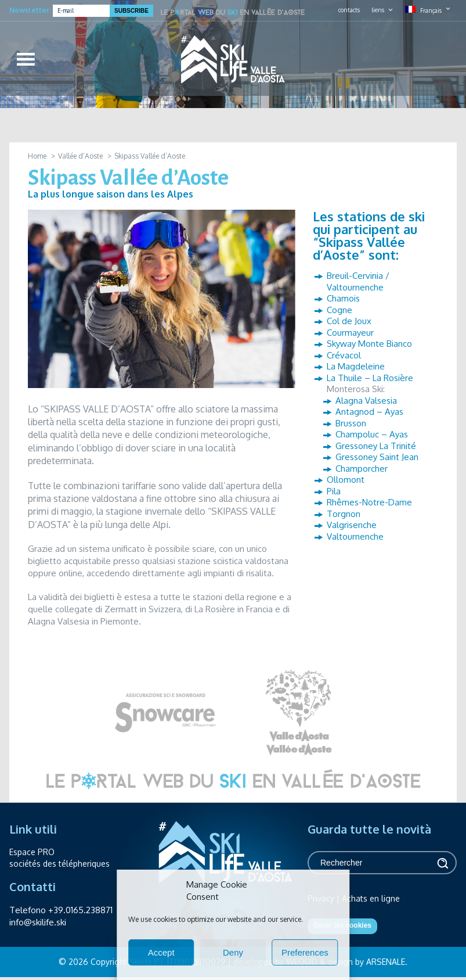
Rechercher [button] (442, 863)
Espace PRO (32, 852)
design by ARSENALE (366, 962)
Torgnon (344, 514)
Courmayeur (350, 333)
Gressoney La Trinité (376, 446)
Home (37, 156)
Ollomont (346, 480)
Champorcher (362, 469)
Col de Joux (349, 321)
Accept (161, 952)
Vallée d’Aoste (80, 156)
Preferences (305, 952)
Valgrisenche (352, 525)
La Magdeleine (356, 366)
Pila (334, 491)
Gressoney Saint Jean (377, 457)
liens (378, 10)
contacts (349, 10)
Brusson (351, 423)
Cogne (339, 310)
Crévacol (344, 355)
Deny (233, 952)
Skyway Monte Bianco (369, 344)
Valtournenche (355, 536)
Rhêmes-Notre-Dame (369, 502)
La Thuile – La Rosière (370, 378)
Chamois (343, 298)
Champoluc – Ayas (372, 434)
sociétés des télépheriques (59, 864)
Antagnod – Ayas (369, 412)
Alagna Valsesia (366, 401)
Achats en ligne (371, 898)
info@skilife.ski (38, 922)
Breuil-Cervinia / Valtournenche (358, 281)
